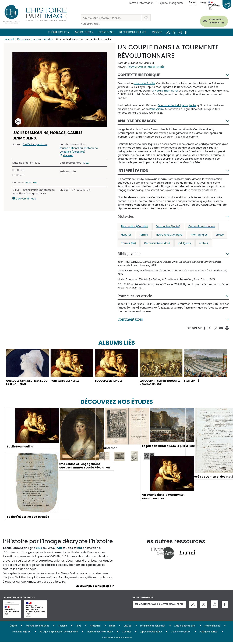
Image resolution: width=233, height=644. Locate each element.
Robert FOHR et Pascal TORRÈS (146, 67)
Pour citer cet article (135, 296)
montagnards (199, 235)
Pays (78, 627)
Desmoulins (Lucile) (168, 226)
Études (13, 627)
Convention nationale (202, 226)
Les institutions (212, 627)
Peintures (31, 183)
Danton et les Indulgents (173, 105)
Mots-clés (83, 32)
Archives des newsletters (100, 633)
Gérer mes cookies (181, 633)
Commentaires (130, 319)
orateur (204, 243)
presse (220, 235)
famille (144, 235)
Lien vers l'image (26, 199)
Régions (62, 627)
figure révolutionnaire (169, 235)
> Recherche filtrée (90, 24)
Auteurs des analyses (37, 627)
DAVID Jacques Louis (35, 144)
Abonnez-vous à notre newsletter (159, 606)
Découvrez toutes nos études (36, 39)
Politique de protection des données (59, 633)
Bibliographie (129, 254)
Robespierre (157, 109)
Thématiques (58, 32)
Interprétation (133, 171)
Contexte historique (139, 75)
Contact (126, 633)
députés (126, 235)
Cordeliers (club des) (157, 243)
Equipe (128, 627)
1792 (86, 163)
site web (68, 155)
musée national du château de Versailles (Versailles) (79, 150)
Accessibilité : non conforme (116, 639)
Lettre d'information (141, 3)
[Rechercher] (111, 18)
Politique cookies (208, 633)
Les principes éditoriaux (153, 627)
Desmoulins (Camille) (135, 226)
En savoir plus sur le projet (93, 588)
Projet (112, 627)
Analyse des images (137, 121)
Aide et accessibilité (185, 627)
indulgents (184, 243)
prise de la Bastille (144, 83)
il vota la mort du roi (166, 91)
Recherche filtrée (133, 32)
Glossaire (95, 627)
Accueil (10, 39)
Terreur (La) (129, 243)
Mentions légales (21, 633)
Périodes (105, 32)
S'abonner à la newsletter (214, 21)
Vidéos (157, 32)
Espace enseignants (171, 3)
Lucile (193, 105)
